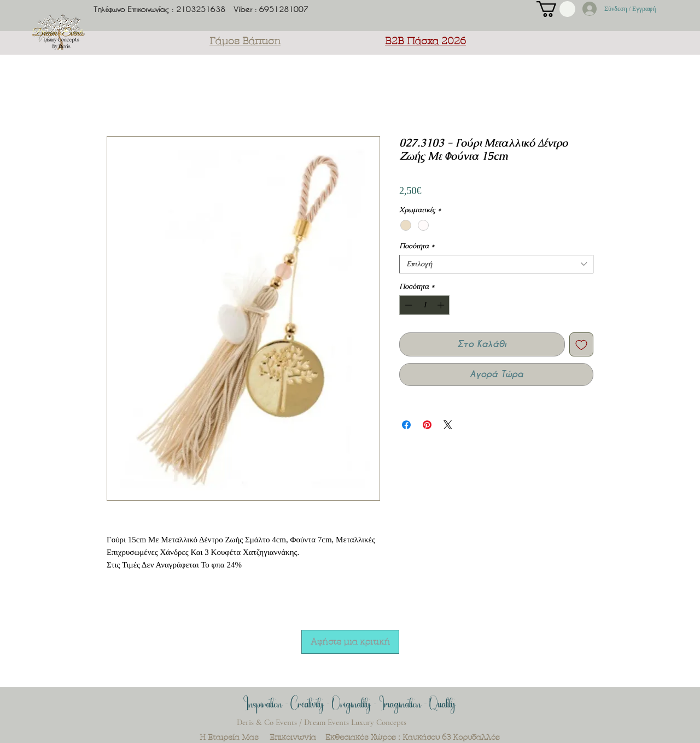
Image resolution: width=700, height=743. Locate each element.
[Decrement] (407, 305)
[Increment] (442, 305)
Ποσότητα (417, 246)
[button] (556, 9)
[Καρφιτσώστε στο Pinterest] (427, 425)
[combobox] (496, 264)
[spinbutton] (425, 305)
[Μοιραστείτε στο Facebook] (406, 425)
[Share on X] (448, 425)
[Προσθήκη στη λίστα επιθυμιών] (581, 344)
